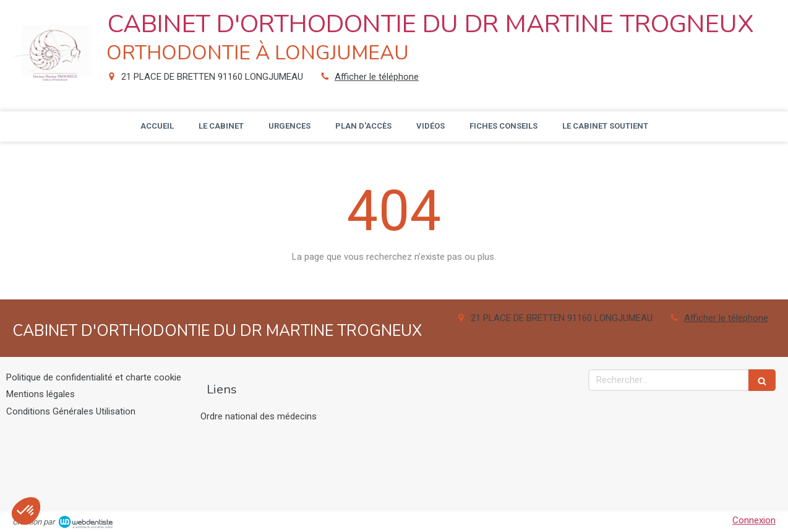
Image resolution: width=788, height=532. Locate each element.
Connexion (754, 520)
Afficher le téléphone (377, 77)
